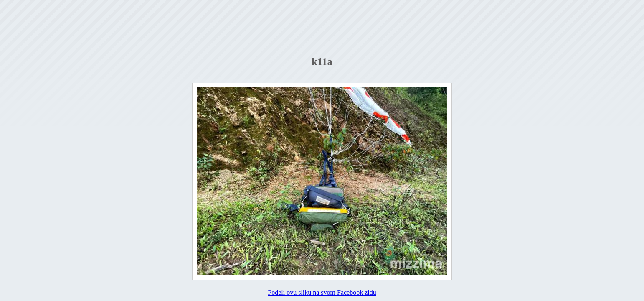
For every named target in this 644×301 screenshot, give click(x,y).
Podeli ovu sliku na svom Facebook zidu (322, 292)
